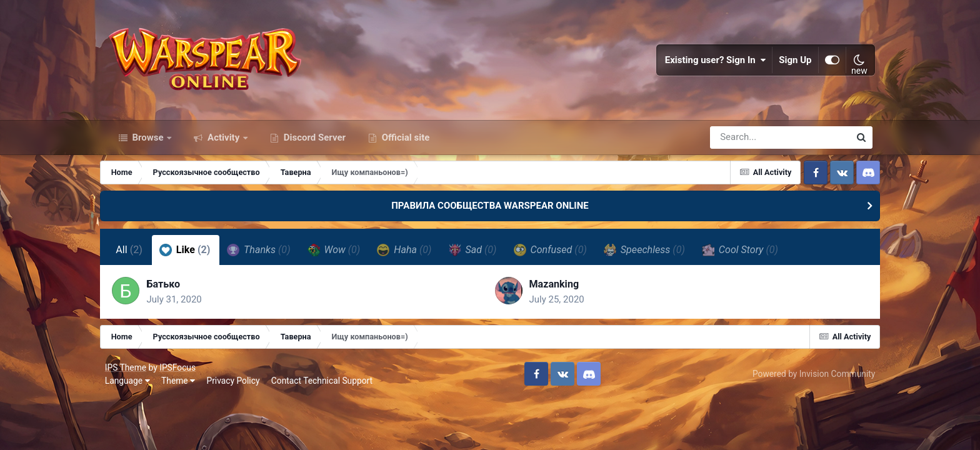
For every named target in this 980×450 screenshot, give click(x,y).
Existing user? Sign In (713, 62)
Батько (171, 290)
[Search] (744, 142)
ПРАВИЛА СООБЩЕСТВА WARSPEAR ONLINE (490, 211)
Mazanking (554, 290)
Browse (148, 142)
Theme (181, 387)
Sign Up (793, 62)
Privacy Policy (236, 387)
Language (130, 387)
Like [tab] (192, 255)
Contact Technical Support (324, 387)
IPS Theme (128, 374)
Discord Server (313, 142)
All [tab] (137, 255)
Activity (223, 142)
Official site (404, 142)
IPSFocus (180, 374)
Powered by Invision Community (811, 381)
